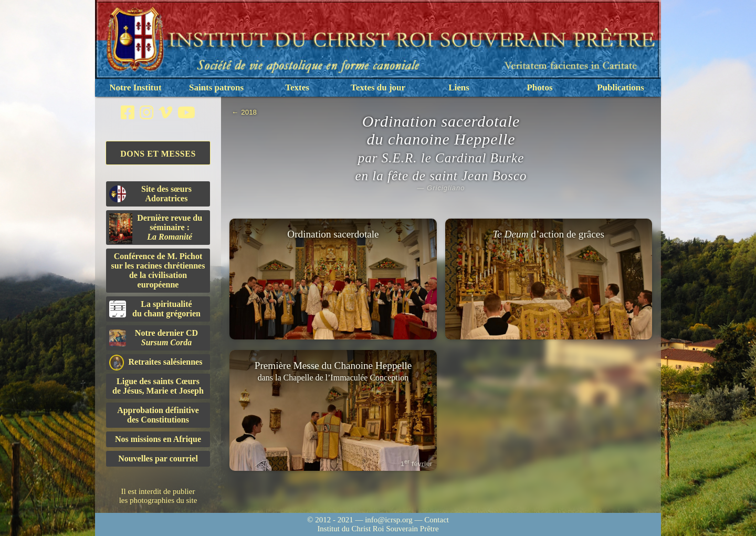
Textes (297, 87)
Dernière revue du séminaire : (156, 229)
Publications (621, 87)
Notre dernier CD (154, 338)
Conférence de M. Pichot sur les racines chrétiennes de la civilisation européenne (158, 270)
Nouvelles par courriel (158, 458)
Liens (459, 87)
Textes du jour (378, 87)
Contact (437, 520)
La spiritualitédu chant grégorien (155, 309)
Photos (539, 87)
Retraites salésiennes (156, 362)
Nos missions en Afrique (158, 439)
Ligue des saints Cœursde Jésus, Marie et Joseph (158, 386)
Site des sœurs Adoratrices (150, 194)
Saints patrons (216, 87)
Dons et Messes (158, 154)
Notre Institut (135, 87)
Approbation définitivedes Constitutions (158, 415)
